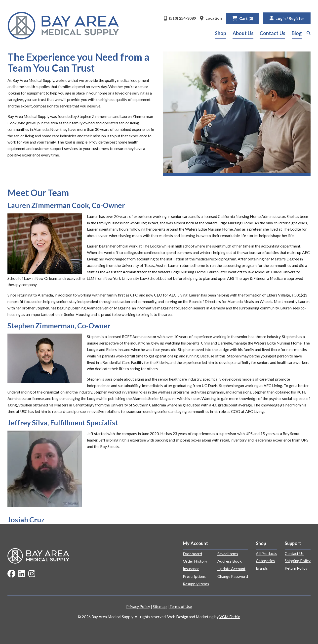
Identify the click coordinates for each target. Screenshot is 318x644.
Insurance (191, 569)
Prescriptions (194, 576)
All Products (266, 553)
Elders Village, (279, 295)
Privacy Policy (138, 606)
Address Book (230, 561)
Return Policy (296, 568)
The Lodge (292, 229)
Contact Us (272, 33)
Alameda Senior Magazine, (109, 308)
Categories (265, 561)
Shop (220, 33)
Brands (262, 568)
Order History (195, 561)
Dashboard (192, 554)
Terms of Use (181, 606)
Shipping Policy (298, 561)
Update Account (231, 569)
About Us (243, 33)
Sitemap (160, 606)
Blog (297, 33)
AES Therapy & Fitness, (247, 278)
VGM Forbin (230, 617)
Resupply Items (196, 584)
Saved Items (228, 554)
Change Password (233, 576)
